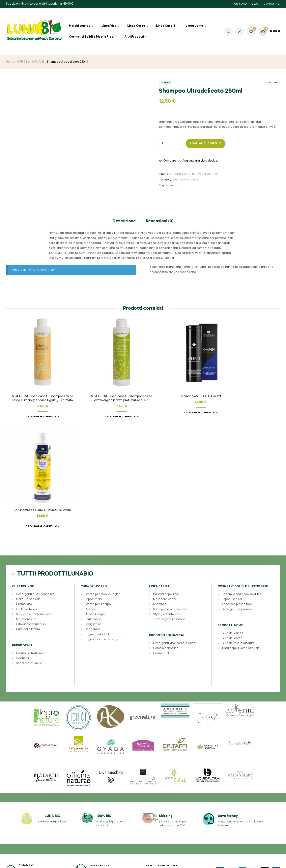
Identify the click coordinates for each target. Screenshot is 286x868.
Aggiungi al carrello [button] (37, 408)
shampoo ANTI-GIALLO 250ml (178, 387)
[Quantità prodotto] (171, 144)
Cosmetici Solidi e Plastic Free (91, 37)
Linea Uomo (194, 26)
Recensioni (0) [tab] (160, 221)
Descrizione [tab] (124, 221)
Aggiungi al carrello (206, 144)
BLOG (255, 4)
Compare (170, 161)
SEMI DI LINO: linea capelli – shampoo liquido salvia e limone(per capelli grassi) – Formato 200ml (38, 390)
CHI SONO (241, 4)
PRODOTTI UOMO (230, 506)
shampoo (172, 185)
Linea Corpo (136, 26)
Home (10, 62)
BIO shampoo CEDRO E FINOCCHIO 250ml (248, 387)
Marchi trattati (80, 26)
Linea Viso (109, 26)
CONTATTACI (272, 4)
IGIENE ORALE (22, 526)
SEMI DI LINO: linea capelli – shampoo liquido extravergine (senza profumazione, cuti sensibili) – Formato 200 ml (108, 390)
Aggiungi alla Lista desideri (201, 161)
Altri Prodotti (134, 37)
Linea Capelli (166, 26)
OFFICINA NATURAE (31, 62)
